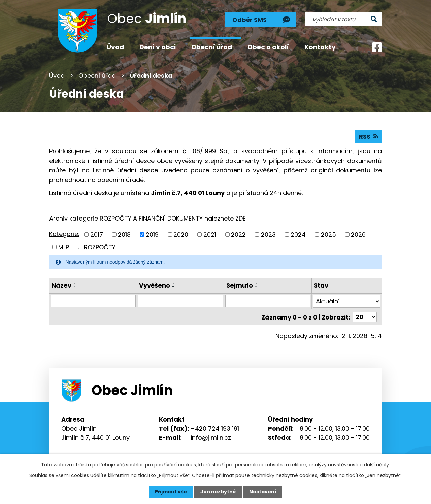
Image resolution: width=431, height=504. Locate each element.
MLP (64, 247)
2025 (328, 234)
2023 (268, 234)
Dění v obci (158, 47)
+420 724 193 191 (215, 428)
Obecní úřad (97, 76)
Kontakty (320, 47)
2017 (97, 234)
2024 (298, 234)
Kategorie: (64, 234)
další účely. (377, 465)
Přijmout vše (171, 492)
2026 (358, 234)
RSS (369, 137)
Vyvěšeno (155, 285)
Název (61, 285)
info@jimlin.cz (211, 437)
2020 (181, 234)
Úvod (57, 76)
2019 (152, 234)
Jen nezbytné (218, 492)
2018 (124, 234)
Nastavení (263, 492)
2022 (238, 234)
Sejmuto (240, 285)
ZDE (241, 218)
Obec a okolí (268, 47)
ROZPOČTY (100, 247)
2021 (210, 234)
